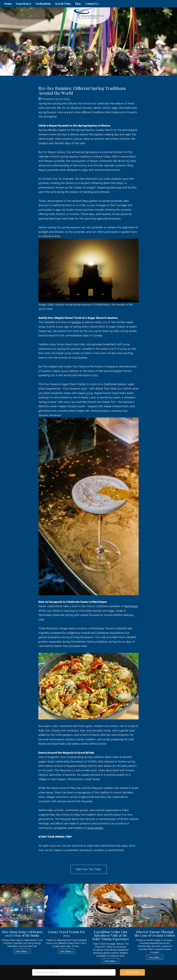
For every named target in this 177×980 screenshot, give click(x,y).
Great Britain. (95, 828)
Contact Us (92, 4)
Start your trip (132, 972)
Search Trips (63, 4)
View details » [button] (22, 951)
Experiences (24, 4)
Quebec (76, 322)
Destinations (43, 4)
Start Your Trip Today (88, 869)
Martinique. (131, 606)
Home (8, 4)
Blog (78, 4)
